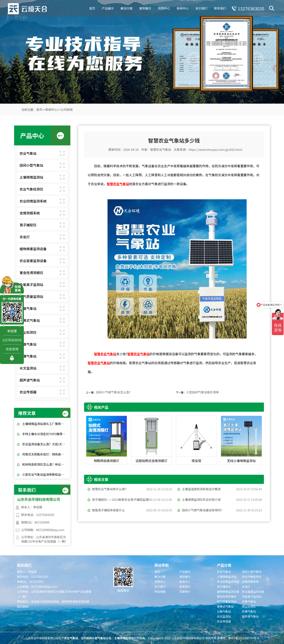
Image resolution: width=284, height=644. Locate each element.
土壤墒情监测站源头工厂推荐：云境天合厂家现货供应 (45, 424)
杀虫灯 (25, 237)
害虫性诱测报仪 (31, 273)
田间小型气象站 (31, 165)
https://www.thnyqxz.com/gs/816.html (215, 149)
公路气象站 (28, 344)
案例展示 (145, 8)
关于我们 (201, 8)
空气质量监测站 (31, 296)
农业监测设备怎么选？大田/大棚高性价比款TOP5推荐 (45, 444)
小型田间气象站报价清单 (202, 392)
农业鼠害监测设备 (33, 261)
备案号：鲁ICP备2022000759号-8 (238, 638)
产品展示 (107, 8)
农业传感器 (28, 392)
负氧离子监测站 (31, 285)
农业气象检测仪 (31, 189)
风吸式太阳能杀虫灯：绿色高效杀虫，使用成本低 (45, 454)
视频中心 (163, 8)
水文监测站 (28, 368)
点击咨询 (12, 349)
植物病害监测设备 (33, 249)
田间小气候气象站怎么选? (113, 392)
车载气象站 (28, 308)
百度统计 (185, 591)
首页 (92, 8)
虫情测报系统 (30, 213)
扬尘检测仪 (28, 332)
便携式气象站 (30, 320)
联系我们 (219, 8)
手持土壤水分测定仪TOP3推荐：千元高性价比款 (45, 434)
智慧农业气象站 (161, 149)
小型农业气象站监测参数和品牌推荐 (45, 474)
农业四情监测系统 (33, 201)
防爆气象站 (28, 356)
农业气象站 (28, 153)
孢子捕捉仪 (28, 225)
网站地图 (160, 591)
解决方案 (126, 8)
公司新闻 (67, 109)
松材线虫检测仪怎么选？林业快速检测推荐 (45, 464)
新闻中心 (182, 8)
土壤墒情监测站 (31, 177)
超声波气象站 (30, 380)
